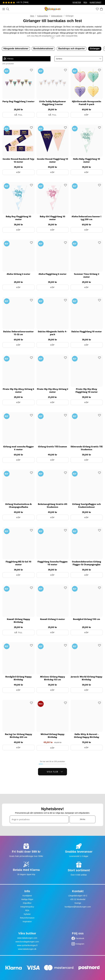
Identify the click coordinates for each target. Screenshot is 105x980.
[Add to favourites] (31, 70)
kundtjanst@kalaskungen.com (78, 907)
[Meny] (4, 9)
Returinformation (27, 918)
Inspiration (27, 922)
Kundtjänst (27, 896)
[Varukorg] (101, 9)
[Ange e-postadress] (39, 819)
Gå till (18, 115)
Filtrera (8, 59)
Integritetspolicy (27, 907)
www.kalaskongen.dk (27, 949)
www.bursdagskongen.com (27, 942)
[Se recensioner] (16, 3)
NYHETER (77, 2)
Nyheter (27, 914)
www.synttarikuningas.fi (27, 945)
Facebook (80, 938)
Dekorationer (57, 16)
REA (85, 2)
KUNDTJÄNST (96, 2)
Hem (32, 16)
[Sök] (8, 9)
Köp (87, 115)
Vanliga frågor (27, 899)
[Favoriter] (97, 9)
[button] (79, 59)
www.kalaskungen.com (27, 938)
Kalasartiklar (43, 16)
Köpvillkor (27, 903)
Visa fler (55, 772)
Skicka (82, 819)
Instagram (80, 944)
